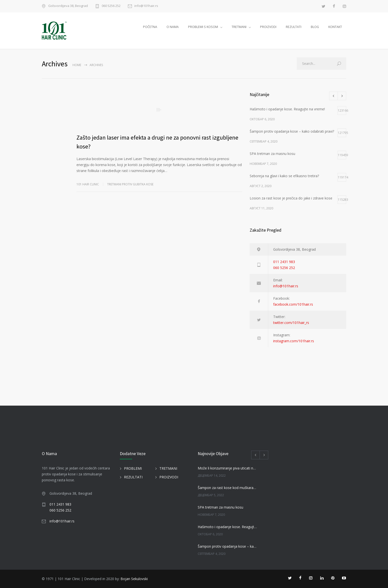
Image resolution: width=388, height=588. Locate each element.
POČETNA (150, 27)
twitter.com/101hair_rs (291, 323)
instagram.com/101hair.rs (294, 341)
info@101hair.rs (146, 6)
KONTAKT (335, 27)
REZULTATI (294, 27)
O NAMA (173, 27)
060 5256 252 (111, 6)
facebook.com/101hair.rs (293, 304)
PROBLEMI (133, 468)
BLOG (315, 27)
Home (77, 65)
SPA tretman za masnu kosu (220, 507)
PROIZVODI (268, 27)
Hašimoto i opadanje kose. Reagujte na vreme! (228, 527)
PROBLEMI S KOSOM (203, 27)
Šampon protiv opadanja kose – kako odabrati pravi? (228, 546)
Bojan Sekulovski (134, 579)
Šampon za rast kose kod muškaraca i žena (228, 488)
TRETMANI (239, 27)
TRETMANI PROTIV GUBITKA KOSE (130, 184)
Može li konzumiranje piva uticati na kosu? (228, 468)
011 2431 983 (284, 262)
